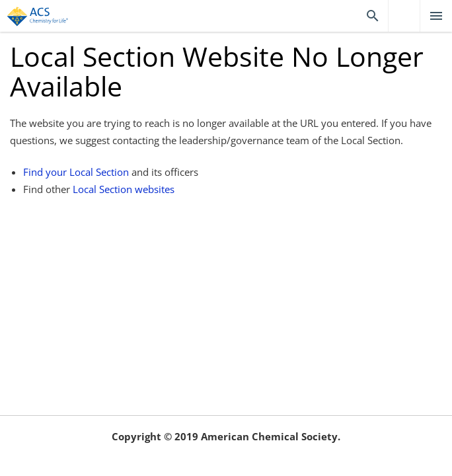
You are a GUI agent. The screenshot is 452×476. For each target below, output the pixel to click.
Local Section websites (124, 189)
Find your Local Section (76, 172)
